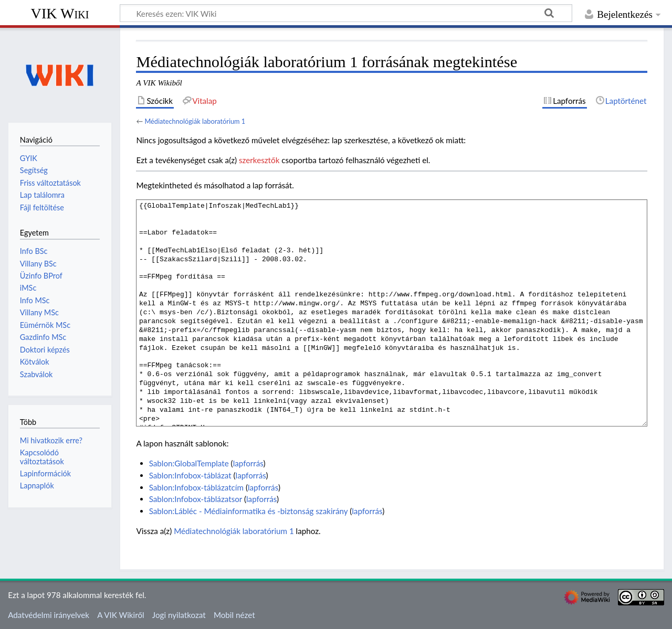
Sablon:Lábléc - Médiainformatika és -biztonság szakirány (249, 511)
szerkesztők (259, 160)
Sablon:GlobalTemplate (189, 463)
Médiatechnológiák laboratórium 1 (195, 121)
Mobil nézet (234, 615)
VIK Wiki (60, 13)
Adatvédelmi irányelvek (49, 615)
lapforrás (248, 463)
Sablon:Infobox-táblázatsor (196, 499)
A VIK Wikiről (120, 615)
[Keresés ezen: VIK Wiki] (346, 13)
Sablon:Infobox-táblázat (190, 475)
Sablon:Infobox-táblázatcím (196, 487)
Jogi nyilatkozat (179, 615)
